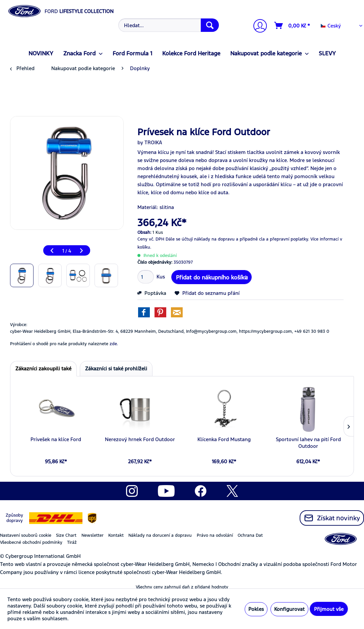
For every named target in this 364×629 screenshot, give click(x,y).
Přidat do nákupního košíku (212, 276)
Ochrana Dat (250, 535)
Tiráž (72, 542)
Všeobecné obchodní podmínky (31, 542)
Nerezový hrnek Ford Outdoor (140, 439)
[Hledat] (210, 25)
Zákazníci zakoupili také (43, 369)
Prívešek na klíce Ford (56, 439)
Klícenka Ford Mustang (224, 439)
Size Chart (66, 535)
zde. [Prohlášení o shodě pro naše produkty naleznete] (114, 344)
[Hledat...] (168, 25)
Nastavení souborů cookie (26, 535)
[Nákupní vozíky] (292, 25)
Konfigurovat (289, 609)
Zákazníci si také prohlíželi (116, 369)
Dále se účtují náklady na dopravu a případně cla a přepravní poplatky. (237, 239)
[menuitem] (168, 25)
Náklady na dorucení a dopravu (160, 535)
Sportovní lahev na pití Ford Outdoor (308, 443)
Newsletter (93, 535)
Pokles (256, 609)
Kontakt (116, 535)
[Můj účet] (257, 27)
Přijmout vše (329, 609)
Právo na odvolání (215, 535)
